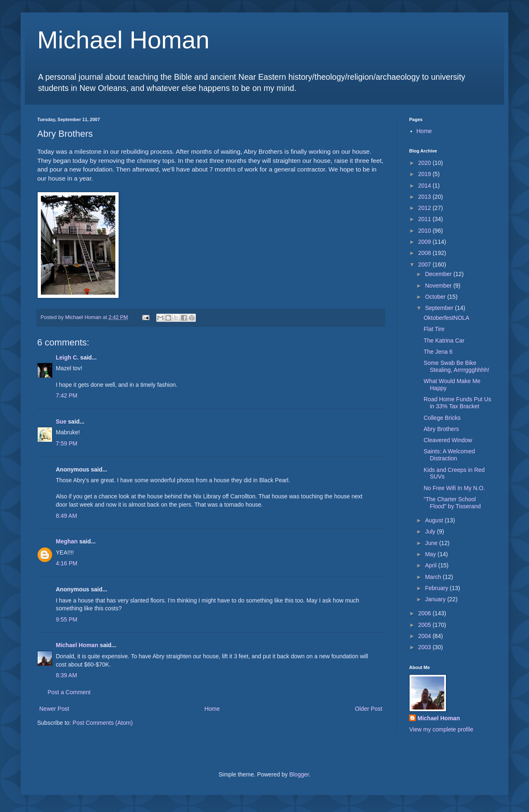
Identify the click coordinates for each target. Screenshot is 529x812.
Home (212, 709)
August (435, 520)
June (432, 543)
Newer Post (54, 709)
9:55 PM (67, 619)
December (439, 274)
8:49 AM (66, 516)
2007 (425, 264)
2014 (425, 186)
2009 (425, 242)
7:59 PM (67, 443)
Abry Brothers (441, 429)
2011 (425, 219)
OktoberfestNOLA (447, 318)
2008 (425, 253)
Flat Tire (434, 329)
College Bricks (442, 418)
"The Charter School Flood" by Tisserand (452, 503)
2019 (425, 174)
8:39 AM (66, 675)
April (431, 565)
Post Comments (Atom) (103, 723)
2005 (425, 625)
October (436, 297)
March (434, 577)
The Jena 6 (438, 352)
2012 (425, 208)
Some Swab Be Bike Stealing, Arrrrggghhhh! (456, 366)
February (437, 588)
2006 (425, 613)
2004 (425, 636)
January (436, 599)
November (439, 286)
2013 (425, 197)
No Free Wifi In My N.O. (454, 488)
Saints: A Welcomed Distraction (449, 455)
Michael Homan (123, 40)
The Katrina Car (444, 341)
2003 (425, 647)
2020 (425, 163)
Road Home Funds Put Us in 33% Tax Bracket (457, 403)
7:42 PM (67, 395)
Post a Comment (69, 692)
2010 (425, 231)
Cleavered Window (448, 440)
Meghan (67, 541)
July (431, 531)
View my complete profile (441, 729)
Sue (61, 421)
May (431, 554)
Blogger (299, 774)
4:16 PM (67, 563)
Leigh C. (67, 357)
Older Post (369, 709)
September (440, 308)
